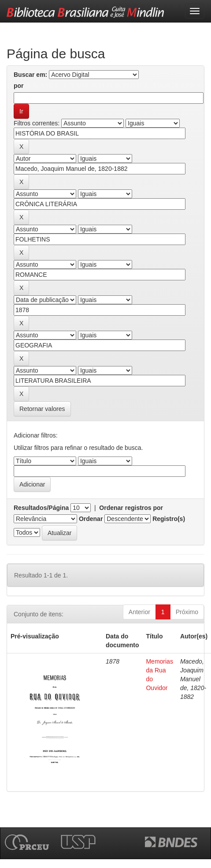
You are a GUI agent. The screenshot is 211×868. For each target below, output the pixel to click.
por (19, 86)
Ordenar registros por (131, 508)
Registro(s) (169, 519)
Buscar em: (30, 75)
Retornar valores (42, 409)
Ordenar (91, 519)
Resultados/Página (41, 508)
